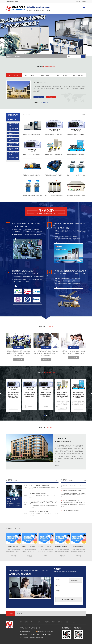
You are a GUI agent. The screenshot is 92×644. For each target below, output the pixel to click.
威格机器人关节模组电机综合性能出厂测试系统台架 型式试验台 (38, 135)
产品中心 (27, 115)
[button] (40, 51)
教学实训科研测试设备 (13, 154)
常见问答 (60, 622)
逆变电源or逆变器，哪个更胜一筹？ (39, 512)
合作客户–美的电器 (78, 75)
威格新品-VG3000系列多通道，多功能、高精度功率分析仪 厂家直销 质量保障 (64, 135)
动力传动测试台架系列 (13, 145)
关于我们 (26, 622)
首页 (21, 622)
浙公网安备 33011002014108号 (45, 632)
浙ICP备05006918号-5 (25, 632)
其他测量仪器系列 (13, 159)
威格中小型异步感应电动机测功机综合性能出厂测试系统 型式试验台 (61, 175)
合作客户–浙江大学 (30, 75)
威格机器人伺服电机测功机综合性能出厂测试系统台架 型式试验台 (61, 155)
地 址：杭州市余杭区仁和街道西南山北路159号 (31, 637)
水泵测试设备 (12, 136)
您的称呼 (58, 585)
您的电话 (58, 591)
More (84, 481)
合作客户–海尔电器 (62, 75)
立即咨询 (18, 360)
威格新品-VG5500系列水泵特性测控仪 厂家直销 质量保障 (37, 155)
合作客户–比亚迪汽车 (46, 75)
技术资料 (9, 529)
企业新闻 (9, 480)
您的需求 (58, 580)
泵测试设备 (18, 56)
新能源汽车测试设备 (13, 125)
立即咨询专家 (51, 97)
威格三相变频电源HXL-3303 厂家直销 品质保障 (78, 196)
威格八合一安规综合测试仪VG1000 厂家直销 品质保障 (58, 196)
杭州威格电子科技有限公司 (43, 7)
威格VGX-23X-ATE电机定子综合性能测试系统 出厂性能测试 (37, 196)
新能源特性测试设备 (13, 149)
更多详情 (57, 465)
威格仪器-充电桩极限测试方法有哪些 (72, 492)
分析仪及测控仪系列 (13, 140)
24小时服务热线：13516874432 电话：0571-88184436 (34, 635)
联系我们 (73, 622)
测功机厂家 (19, 614)
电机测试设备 (10, 56)
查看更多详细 (39, 97)
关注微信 (84, 2)
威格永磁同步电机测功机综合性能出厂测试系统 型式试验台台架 (38, 175)
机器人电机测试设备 (13, 130)
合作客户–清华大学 (14, 75)
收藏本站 (78, 2)
